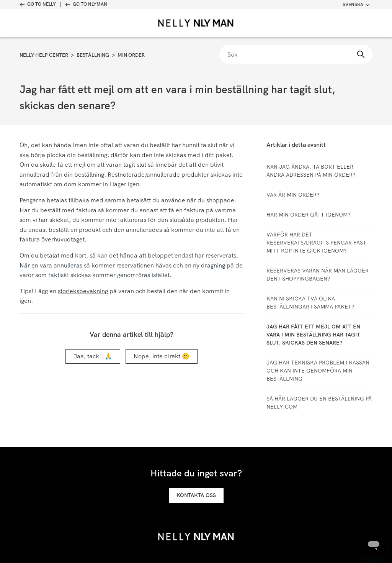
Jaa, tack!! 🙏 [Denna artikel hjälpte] (93, 356)
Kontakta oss (196, 495)
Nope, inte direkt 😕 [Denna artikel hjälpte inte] (162, 356)
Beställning (93, 55)
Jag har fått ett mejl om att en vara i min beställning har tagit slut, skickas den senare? (313, 335)
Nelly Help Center (44, 55)
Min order (131, 55)
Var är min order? (293, 195)
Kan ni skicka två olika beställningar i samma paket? (310, 303)
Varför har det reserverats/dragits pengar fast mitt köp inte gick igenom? (316, 243)
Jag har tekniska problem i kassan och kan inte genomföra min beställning (318, 371)
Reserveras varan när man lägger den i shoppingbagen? (318, 275)
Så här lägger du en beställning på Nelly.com (319, 403)
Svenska (356, 5)
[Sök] (296, 54)
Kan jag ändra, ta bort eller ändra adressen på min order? (311, 171)
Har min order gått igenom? (308, 215)
